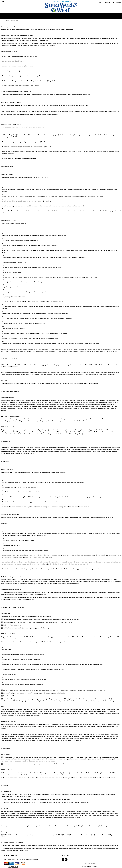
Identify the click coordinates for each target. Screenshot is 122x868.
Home (3, 21)
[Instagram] (66, 859)
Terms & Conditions (10, 859)
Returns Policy (21, 859)
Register (107, 2)
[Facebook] (63, 859)
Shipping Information (32, 859)
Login (101, 2)
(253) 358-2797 (13, 867)
